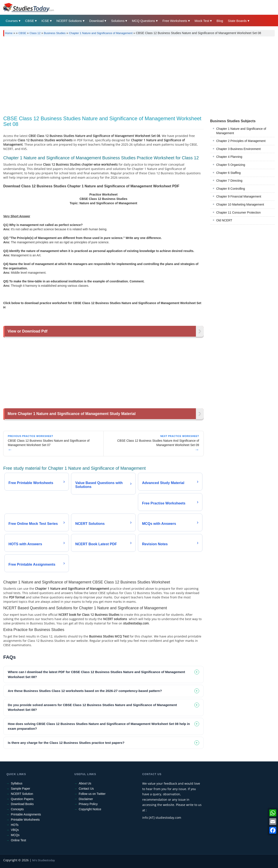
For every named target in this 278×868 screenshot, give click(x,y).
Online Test (18, 840)
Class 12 (35, 33)
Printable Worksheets (25, 820)
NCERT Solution (22, 794)
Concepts (17, 809)
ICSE (45, 21)
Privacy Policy (88, 804)
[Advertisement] (139, 74)
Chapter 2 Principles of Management (241, 141)
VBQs (15, 830)
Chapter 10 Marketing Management (240, 204)
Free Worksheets (175, 21)
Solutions (118, 21)
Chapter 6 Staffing (229, 173)
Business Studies (55, 33)
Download (97, 21)
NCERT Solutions (69, 21)
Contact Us (86, 789)
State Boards (237, 21)
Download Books (22, 804)
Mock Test (202, 21)
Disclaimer (86, 799)
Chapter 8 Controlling (231, 189)
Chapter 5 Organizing (231, 165)
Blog (220, 21)
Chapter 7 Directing (229, 181)
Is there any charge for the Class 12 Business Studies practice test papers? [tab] (66, 743)
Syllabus (17, 783)
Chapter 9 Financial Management (239, 196)
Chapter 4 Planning (229, 157)
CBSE (30, 21)
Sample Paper (21, 789)
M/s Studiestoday (44, 860)
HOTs (15, 825)
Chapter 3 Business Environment (239, 149)
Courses (12, 21)
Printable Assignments (26, 814)
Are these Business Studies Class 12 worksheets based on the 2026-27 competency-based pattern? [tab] (85, 691)
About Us (85, 783)
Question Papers (22, 799)
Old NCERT (224, 220)
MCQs (15, 835)
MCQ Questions (143, 21)
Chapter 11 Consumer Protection (239, 212)
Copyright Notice (90, 809)
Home (9, 33)
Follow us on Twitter (92, 794)
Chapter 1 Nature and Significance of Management (101, 33)
